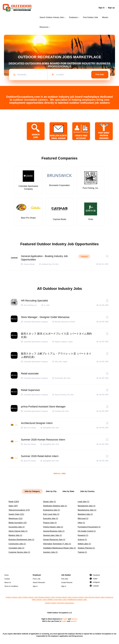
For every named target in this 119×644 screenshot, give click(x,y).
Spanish (74, 619)
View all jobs (59, 474)
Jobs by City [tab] (51, 491)
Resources (44, 27)
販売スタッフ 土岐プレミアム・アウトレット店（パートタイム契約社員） (56, 355)
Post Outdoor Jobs (91, 17)
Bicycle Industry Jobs (97, 597)
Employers (73, 17)
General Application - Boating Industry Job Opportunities (44, 258)
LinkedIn (96, 586)
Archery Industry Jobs (80, 597)
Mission (105, 17)
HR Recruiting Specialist (34, 301)
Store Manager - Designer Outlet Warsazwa (45, 317)
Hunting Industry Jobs (63, 597)
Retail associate (30, 374)
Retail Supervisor (31, 390)
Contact (7, 579)
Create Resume (67, 582)
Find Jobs (100, 74)
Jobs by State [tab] (68, 491)
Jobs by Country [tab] (87, 491)
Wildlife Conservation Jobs (57, 600)
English (65, 619)
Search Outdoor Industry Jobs (52, 17)
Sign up (111, 8)
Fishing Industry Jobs (30, 597)
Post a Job (37, 579)
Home (7, 575)
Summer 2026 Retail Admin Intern (40, 456)
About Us (8, 582)
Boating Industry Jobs (47, 597)
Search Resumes (39, 582)
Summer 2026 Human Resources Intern (43, 440)
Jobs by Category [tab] (32, 491)
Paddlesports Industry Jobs (77, 600)
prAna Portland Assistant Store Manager (43, 407)
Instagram (96, 582)
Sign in (102, 8)
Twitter (95, 579)
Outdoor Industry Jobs (14, 597)
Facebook (96, 575)
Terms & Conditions (11, 586)
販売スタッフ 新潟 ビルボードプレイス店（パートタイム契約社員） (56, 335)
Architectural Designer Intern (37, 423)
